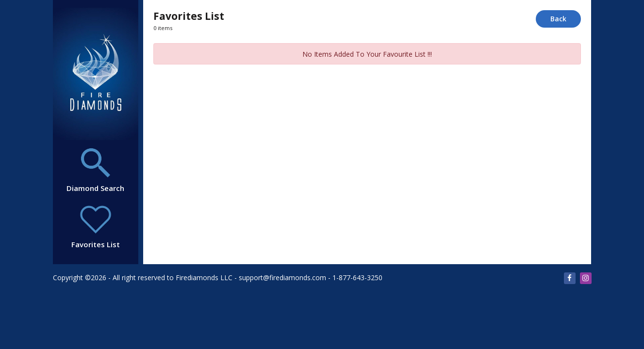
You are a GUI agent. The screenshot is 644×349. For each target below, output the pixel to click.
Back (558, 19)
